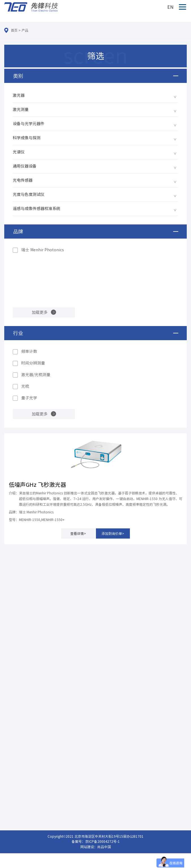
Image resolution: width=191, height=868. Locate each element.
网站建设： (89, 847)
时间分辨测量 (33, 363)
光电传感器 (23, 180)
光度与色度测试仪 (29, 194)
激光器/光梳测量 (36, 375)
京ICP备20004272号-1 (102, 841)
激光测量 (21, 110)
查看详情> (78, 533)
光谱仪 (19, 152)
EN (170, 7)
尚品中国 (104, 847)
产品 (25, 30)
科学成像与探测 (27, 138)
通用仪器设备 (25, 166)
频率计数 (29, 352)
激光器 (19, 95)
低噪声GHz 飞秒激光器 (37, 485)
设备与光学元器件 (29, 124)
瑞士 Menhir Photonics (43, 250)
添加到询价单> (113, 533)
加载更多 (40, 312)
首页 (14, 30)
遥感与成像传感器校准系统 (37, 209)
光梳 (25, 386)
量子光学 (29, 398)
